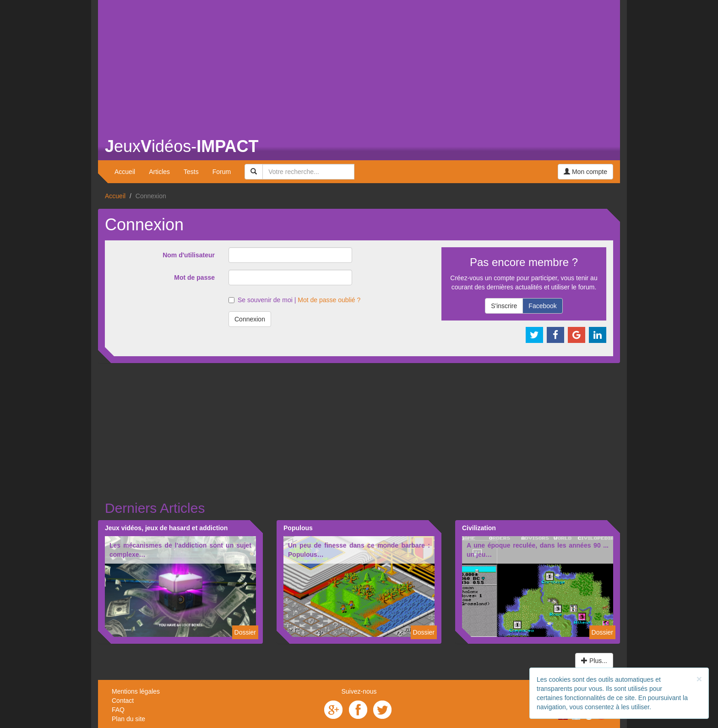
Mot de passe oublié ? (329, 300)
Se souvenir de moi (261, 300)
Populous (298, 528)
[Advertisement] (359, 64)
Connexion (250, 319)
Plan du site (128, 719)
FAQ (118, 710)
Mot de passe (194, 277)
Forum (222, 172)
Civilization (479, 528)
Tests (191, 172)
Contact (123, 701)
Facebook (542, 306)
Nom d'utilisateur (189, 255)
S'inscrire (504, 306)
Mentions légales (136, 691)
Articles (159, 172)
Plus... (594, 661)
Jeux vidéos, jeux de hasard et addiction (166, 528)
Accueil (125, 172)
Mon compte (585, 172)
